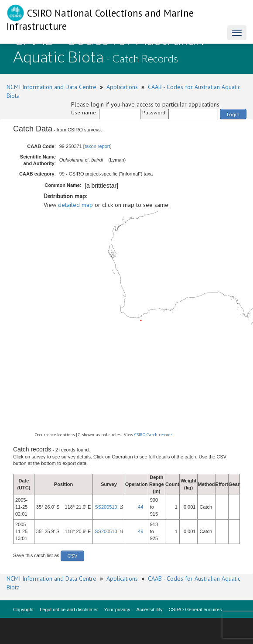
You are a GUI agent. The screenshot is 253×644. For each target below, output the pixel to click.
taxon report (97, 146)
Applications (122, 87)
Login (233, 114)
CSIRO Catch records (153, 435)
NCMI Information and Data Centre (51, 87)
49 (140, 531)
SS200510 (106, 507)
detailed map (75, 205)
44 (140, 507)
